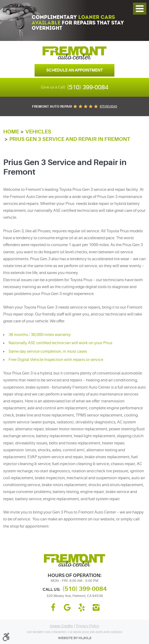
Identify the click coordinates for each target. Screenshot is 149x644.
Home (11, 132)
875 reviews (108, 106)
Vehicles (38, 132)
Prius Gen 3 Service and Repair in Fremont (70, 139)
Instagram (96, 608)
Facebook (53, 608)
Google (67, 608)
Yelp (82, 608)
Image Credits (61, 626)
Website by (74, 638)
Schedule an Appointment (74, 70)
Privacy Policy (88, 626)
